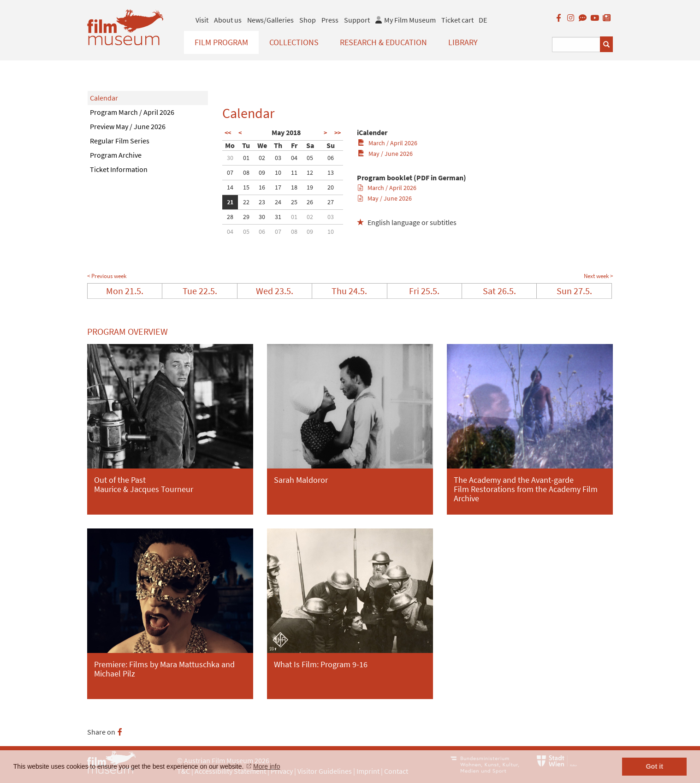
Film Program (221, 42)
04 (294, 158)
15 (246, 187)
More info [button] (267, 766)
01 (246, 158)
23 (262, 202)
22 (246, 202)
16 (262, 187)
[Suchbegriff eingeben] (576, 44)
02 (262, 158)
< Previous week (107, 276)
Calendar (104, 98)
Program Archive (116, 155)
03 (278, 158)
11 (294, 172)
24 (278, 202)
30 (230, 158)
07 (230, 172)
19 (310, 187)
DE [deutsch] (483, 20)
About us (228, 20)
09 (262, 172)
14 (230, 187)
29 (246, 217)
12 (310, 172)
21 (230, 202)
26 (310, 202)
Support (357, 20)
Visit (202, 20)
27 (331, 202)
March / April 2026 (388, 143)
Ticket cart (457, 20)
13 (331, 172)
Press (330, 20)
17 (278, 187)
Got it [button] (654, 766)
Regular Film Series (120, 141)
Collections (294, 42)
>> (338, 133)
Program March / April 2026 (132, 112)
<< (228, 133)
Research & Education (383, 42)
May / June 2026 (385, 154)
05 (310, 158)
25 (294, 202)
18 (294, 187)
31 (278, 217)
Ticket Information (119, 169)
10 (278, 172)
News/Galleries (270, 20)
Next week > (598, 276)
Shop (308, 20)
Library (463, 42)
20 (331, 187)
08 (246, 172)
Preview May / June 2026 (128, 126)
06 (331, 158)
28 (230, 217)
